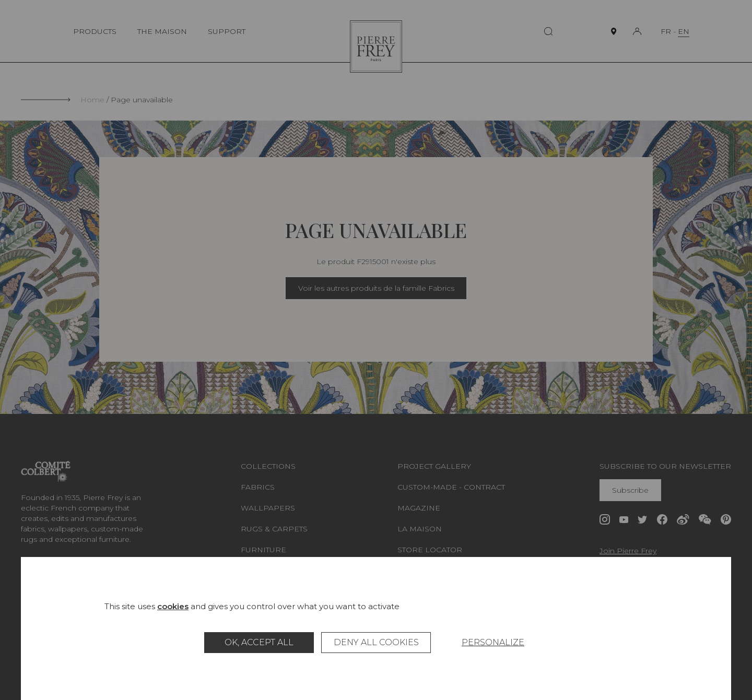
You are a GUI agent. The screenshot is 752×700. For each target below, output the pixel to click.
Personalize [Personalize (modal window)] (493, 642)
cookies (173, 606)
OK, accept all (259, 642)
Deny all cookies (376, 642)
